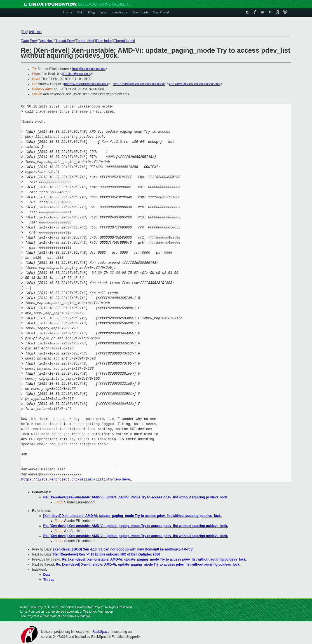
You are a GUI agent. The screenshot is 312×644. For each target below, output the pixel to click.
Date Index (104, 41)
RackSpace (101, 632)
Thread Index (124, 41)
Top (24, 32)
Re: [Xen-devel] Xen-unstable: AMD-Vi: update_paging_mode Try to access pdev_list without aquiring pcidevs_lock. (136, 497)
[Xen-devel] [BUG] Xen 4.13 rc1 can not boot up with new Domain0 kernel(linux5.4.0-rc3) (124, 549)
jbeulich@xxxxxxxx (76, 74)
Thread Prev (65, 41)
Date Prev (29, 41)
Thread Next (85, 41)
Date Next (46, 41)
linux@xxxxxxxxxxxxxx (89, 69)
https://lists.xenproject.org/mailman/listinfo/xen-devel (77, 480)
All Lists (36, 32)
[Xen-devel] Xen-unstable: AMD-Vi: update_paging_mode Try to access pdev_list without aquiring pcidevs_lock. (132, 516)
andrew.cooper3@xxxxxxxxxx (86, 84)
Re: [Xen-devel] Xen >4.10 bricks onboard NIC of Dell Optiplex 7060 (107, 554)
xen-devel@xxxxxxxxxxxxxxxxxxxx (139, 84)
